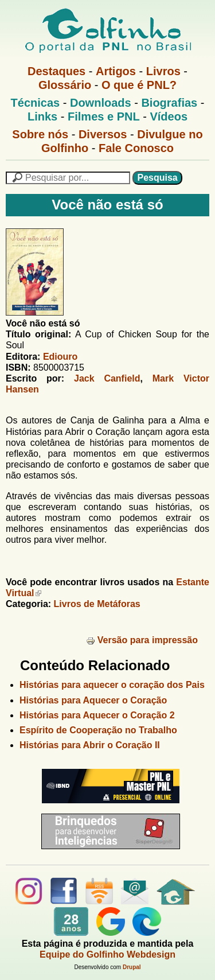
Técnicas (36, 103)
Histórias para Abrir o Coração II (90, 745)
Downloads (101, 103)
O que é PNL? (139, 85)
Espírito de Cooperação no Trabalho (98, 730)
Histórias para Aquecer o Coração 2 (97, 715)
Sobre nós (40, 134)
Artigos (116, 71)
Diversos (103, 134)
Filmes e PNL (104, 116)
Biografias (169, 103)
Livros (163, 71)
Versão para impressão (142, 640)
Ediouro (60, 357)
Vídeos (169, 116)
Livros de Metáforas (97, 604)
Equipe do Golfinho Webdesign (107, 954)
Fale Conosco (136, 148)
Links (42, 116)
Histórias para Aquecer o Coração (93, 700)
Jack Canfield (107, 378)
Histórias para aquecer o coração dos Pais (112, 685)
